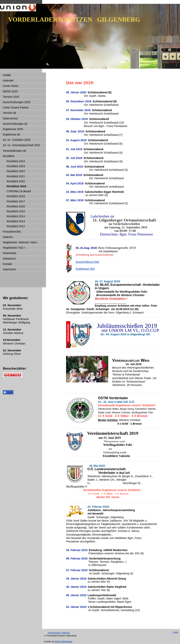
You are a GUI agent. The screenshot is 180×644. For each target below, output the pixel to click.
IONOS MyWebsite (63, 642)
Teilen (8, 392)
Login (175, 632)
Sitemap (66, 633)
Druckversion (52, 633)
